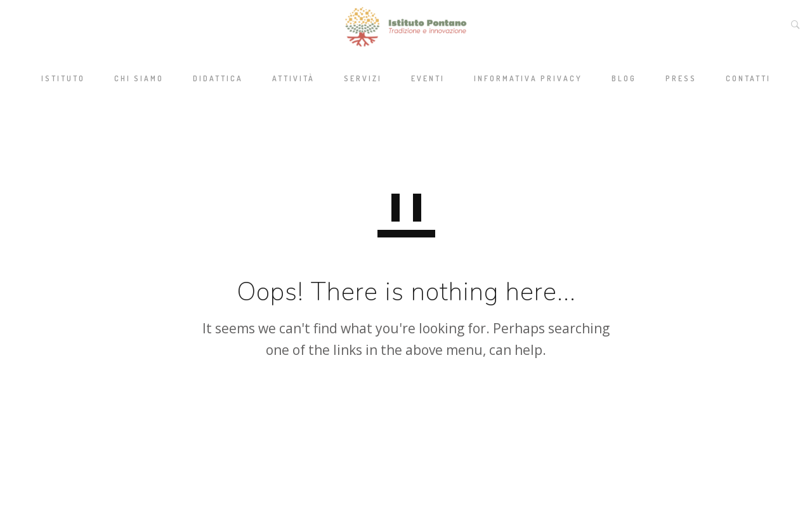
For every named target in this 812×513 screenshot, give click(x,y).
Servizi (363, 78)
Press (681, 78)
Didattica (218, 78)
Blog (624, 78)
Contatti (748, 78)
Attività (293, 78)
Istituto (63, 78)
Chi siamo (139, 78)
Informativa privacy (528, 78)
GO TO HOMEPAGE (406, 411)
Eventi (428, 78)
